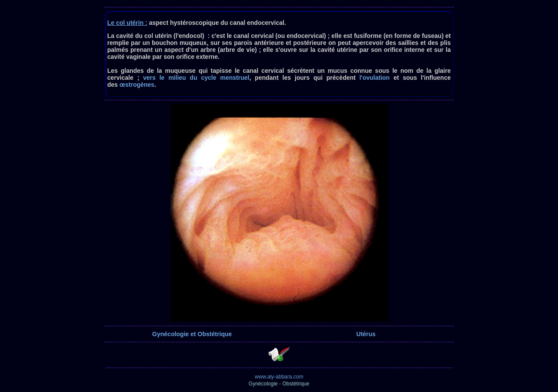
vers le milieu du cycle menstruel (196, 78)
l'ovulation (374, 78)
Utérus (366, 334)
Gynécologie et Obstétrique (192, 334)
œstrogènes (137, 85)
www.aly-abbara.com (279, 377)
